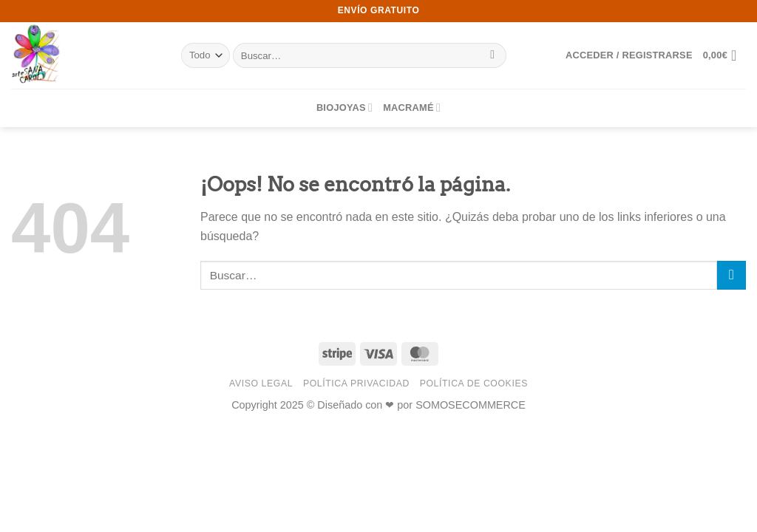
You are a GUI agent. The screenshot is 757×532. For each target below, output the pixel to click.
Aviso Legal (261, 383)
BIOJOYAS (344, 108)
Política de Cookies (474, 383)
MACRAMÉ (412, 108)
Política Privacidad (356, 383)
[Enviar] (493, 55)
